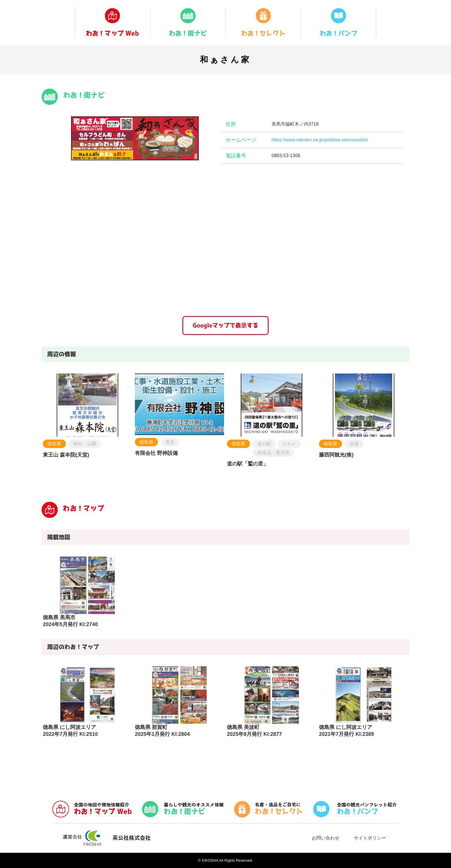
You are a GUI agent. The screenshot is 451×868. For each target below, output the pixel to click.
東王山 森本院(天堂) (66, 455)
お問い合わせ (326, 838)
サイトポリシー (370, 838)
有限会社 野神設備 (156, 453)
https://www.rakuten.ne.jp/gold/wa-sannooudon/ (320, 140)
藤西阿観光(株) (336, 455)
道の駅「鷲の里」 (248, 464)
